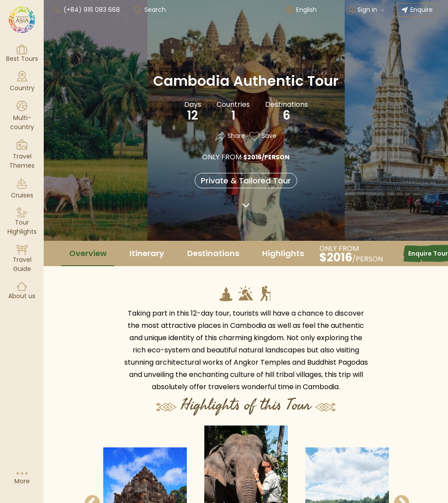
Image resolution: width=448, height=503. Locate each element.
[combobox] (314, 10)
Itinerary (147, 253)
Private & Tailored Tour (246, 181)
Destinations (213, 253)
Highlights (283, 253)
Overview (88, 253)
